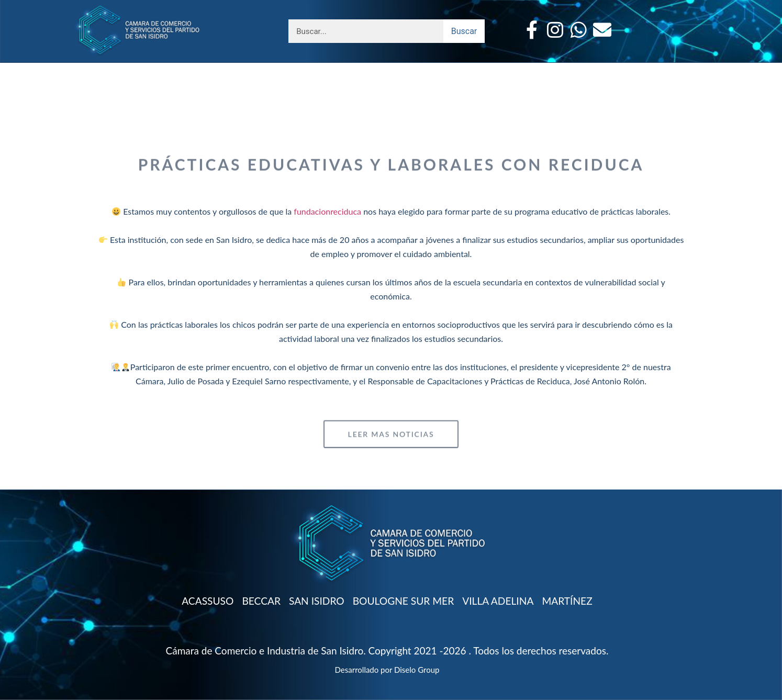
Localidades (266, 69)
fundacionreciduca (327, 211)
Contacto (591, 69)
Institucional (119, 69)
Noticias (535, 69)
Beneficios (193, 69)
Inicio (641, 69)
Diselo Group (417, 670)
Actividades (467, 69)
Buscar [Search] (464, 31)
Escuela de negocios (367, 69)
